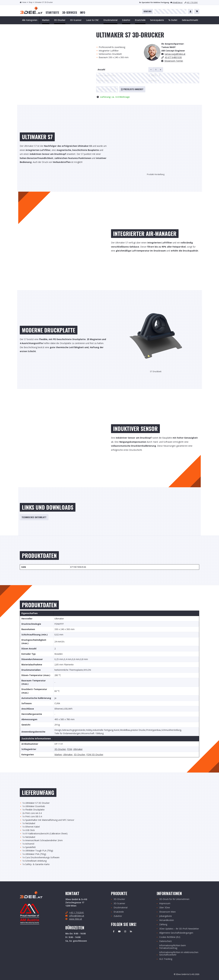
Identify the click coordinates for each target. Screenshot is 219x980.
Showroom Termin (174, 61)
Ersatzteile (119, 912)
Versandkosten (167, 920)
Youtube (119, 931)
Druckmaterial (121, 908)
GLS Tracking (166, 959)
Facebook (114, 931)
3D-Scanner (119, 904)
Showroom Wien (167, 912)
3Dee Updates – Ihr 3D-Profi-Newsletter (179, 929)
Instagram (125, 931)
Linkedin (131, 931)
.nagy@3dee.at (175, 54)
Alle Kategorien (30, 20)
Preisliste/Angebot (132, 89)
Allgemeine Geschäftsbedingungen (176, 933)
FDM (70, 749)
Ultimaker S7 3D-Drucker (43, 2)
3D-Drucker (60, 749)
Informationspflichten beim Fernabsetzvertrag (173, 947)
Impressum (165, 904)
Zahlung (163, 925)
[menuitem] (52, 13)
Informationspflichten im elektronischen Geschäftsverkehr (179, 954)
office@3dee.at (177, 2)
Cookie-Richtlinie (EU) (170, 937)
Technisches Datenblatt (34, 517)
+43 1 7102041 (77, 912)
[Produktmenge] (156, 70)
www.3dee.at (76, 919)
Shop (30, 2)
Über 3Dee (165, 908)
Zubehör (118, 916)
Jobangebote (166, 916)
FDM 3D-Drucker (95, 755)
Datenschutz (165, 941)
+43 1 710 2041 (192, 2)
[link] (52, 13)
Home (23, 2)
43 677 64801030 (173, 57)
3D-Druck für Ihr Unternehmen (174, 899)
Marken (58, 755)
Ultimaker (78, 749)
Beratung (148, 11)
